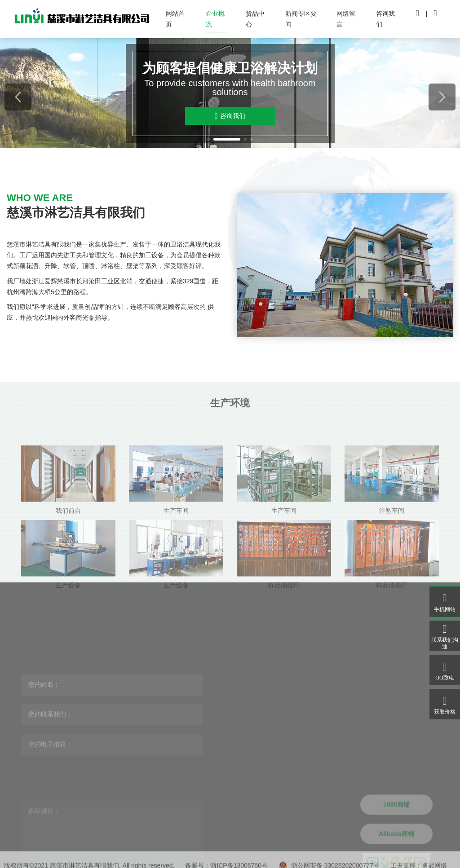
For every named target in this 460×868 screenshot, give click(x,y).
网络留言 (346, 19)
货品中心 (255, 19)
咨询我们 (385, 19)
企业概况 (215, 19)
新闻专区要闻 (301, 19)
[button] (208, 139)
